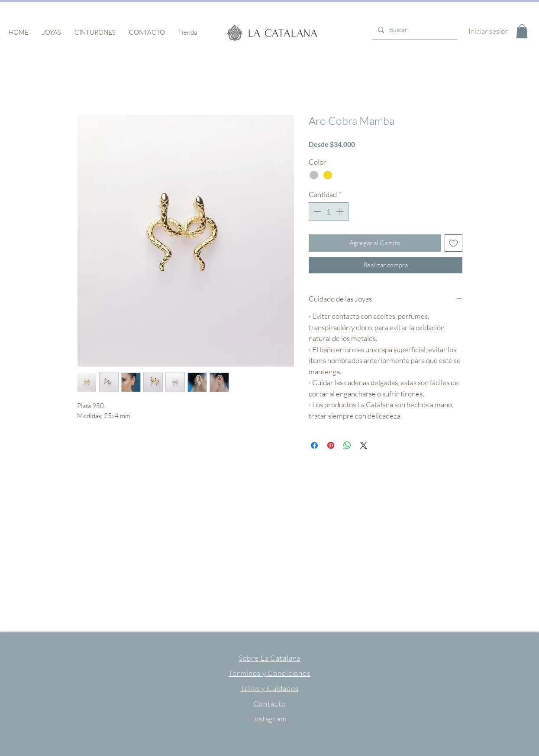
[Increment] (341, 211)
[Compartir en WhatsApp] (347, 445)
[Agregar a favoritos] (453, 243)
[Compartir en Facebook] (314, 445)
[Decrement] (316, 211)
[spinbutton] (328, 211)
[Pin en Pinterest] (331, 445)
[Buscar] (414, 30)
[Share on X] (364, 445)
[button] (52, 32)
